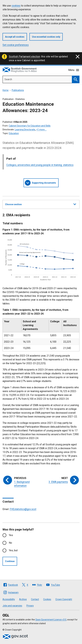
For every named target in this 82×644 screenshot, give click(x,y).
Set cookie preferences (16, 45)
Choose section (41, 204)
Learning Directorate (25, 130)
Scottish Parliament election (24, 57)
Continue (10, 561)
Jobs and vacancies (12, 606)
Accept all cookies (15, 37)
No (10, 543)
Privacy (30, 606)
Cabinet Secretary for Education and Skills (30, 126)
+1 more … (41, 130)
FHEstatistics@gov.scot (23, 509)
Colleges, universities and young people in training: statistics (40, 165)
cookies (16, 6)
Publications (18, 90)
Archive (23, 599)
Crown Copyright (64, 599)
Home (6, 90)
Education (14, 133)
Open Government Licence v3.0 (51, 620)
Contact (35, 599)
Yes (11, 535)
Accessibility (9, 599)
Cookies (47, 599)
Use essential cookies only (46, 37)
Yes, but (13, 550)
